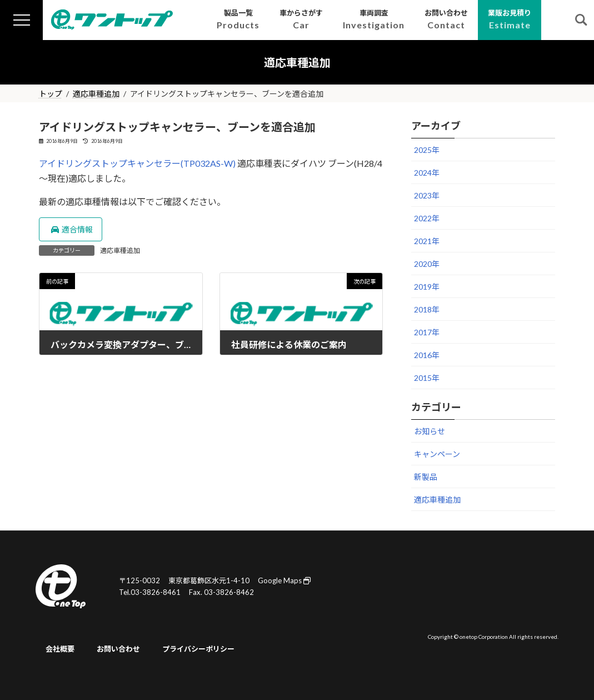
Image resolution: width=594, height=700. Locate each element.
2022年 (427, 218)
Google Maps (284, 580)
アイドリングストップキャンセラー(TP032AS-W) (137, 163)
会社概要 (60, 649)
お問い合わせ (118, 649)
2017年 (427, 332)
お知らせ (430, 431)
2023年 (427, 195)
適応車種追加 (120, 250)
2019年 (427, 287)
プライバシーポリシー (198, 649)
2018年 (427, 309)
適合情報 (72, 229)
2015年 (427, 378)
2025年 (427, 150)
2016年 (427, 355)
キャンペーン (437, 454)
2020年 (427, 264)
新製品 (426, 477)
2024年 (427, 173)
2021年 (427, 241)
